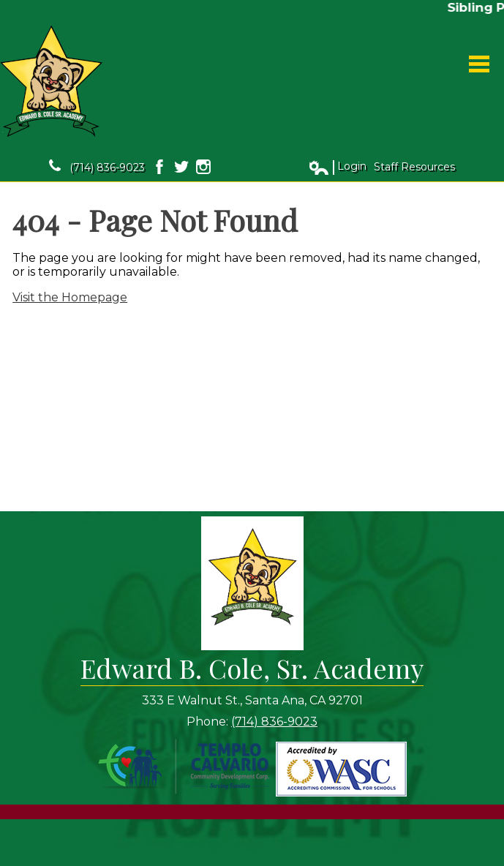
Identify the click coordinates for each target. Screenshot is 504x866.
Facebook (159, 167)
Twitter (181, 167)
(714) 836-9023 (97, 167)
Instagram (203, 167)
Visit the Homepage (70, 297)
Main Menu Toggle (479, 64)
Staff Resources (414, 167)
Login (337, 167)
